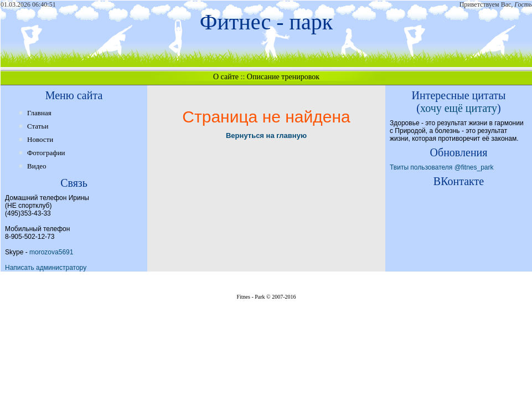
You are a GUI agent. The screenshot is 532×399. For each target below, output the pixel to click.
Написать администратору (46, 268)
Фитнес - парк (266, 22)
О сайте (226, 77)
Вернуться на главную (266, 135)
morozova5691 (51, 252)
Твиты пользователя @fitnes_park (442, 167)
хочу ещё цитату (459, 108)
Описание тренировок (283, 77)
